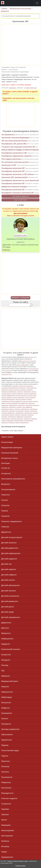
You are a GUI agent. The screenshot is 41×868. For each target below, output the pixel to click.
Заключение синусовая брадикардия (15, 138)
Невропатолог (7, 692)
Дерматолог (6, 532)
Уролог (4, 820)
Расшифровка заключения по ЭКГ (14, 153)
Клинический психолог (11, 649)
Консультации (7, 442)
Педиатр (5, 745)
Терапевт (5, 809)
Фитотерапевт (7, 836)
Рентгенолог (6, 788)
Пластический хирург (10, 750)
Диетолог (5, 628)
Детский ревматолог (10, 601)
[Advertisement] (20, 45)
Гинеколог (5, 516)
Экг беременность (8, 135)
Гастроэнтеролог (8, 489)
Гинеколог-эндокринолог (12, 521)
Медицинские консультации (20, 8)
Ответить (6, 250)
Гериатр (5, 511)
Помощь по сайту (23, 861)
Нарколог (5, 687)
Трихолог (5, 814)
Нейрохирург (7, 697)
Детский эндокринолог (11, 617)
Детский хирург (8, 612)
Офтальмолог (7, 734)
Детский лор (6, 564)
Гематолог (6, 495)
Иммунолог (6, 633)
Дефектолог (6, 623)
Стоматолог (6, 804)
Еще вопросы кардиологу (20, 196)
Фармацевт (6, 825)
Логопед (5, 665)
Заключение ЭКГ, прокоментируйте (15, 177)
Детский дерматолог (10, 548)
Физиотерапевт (8, 830)
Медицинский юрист (10, 681)
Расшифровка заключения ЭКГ (13, 168)
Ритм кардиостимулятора (11, 159)
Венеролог (6, 484)
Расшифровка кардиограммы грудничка (17, 156)
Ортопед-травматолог (10, 729)
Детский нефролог (9, 575)
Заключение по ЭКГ (9, 165)
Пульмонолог (7, 777)
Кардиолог (5, 11)
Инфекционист (7, 639)
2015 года (33, 88)
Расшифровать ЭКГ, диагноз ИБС (14, 144)
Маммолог (6, 676)
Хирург (4, 852)
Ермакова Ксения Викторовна (21, 239)
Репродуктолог (7, 793)
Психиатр (5, 766)
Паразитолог (7, 740)
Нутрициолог (7, 713)
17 (25, 88)
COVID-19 (5, 468)
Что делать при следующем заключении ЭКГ (18, 147)
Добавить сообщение (20, 298)
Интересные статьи (9, 458)
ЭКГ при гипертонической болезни (14, 141)
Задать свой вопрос (20, 200)
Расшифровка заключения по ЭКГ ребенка (18, 174)
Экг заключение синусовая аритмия (15, 162)
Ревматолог (6, 782)
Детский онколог (8, 580)
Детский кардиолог (9, 559)
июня (28, 88)
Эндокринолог (7, 857)
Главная (4, 8)
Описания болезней (10, 453)
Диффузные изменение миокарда (14, 187)
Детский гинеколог (9, 543)
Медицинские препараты (12, 448)
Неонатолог (6, 703)
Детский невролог (9, 569)
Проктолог (6, 761)
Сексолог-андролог (9, 798)
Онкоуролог (6, 724)
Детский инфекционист (11, 553)
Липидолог (6, 660)
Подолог (5, 756)
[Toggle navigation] (37, 3)
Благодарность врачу (20, 235)
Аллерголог (6, 473)
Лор (3, 671)
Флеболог (5, 841)
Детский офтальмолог (10, 585)
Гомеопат (5, 527)
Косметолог (6, 655)
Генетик (4, 500)
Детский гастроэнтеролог (12, 537)
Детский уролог (8, 607)
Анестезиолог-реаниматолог (13, 479)
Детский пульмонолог (10, 596)
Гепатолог (5, 505)
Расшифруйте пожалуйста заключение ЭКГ (18, 193)
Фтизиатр (5, 846)
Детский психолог (9, 591)
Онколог (5, 719)
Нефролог (5, 708)
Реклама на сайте (20, 866)
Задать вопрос (7, 437)
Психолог (5, 772)
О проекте (15, 861)
